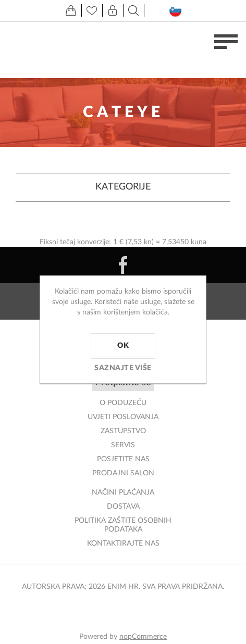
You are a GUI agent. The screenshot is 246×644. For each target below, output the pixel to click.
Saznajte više (123, 368)
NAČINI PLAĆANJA (123, 493)
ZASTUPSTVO (123, 431)
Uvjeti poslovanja (123, 417)
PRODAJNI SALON (123, 473)
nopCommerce (143, 637)
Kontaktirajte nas (123, 544)
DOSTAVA (123, 507)
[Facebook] (123, 265)
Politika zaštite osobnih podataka (123, 525)
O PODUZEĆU (123, 403)
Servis (123, 445)
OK (123, 346)
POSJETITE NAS (123, 459)
